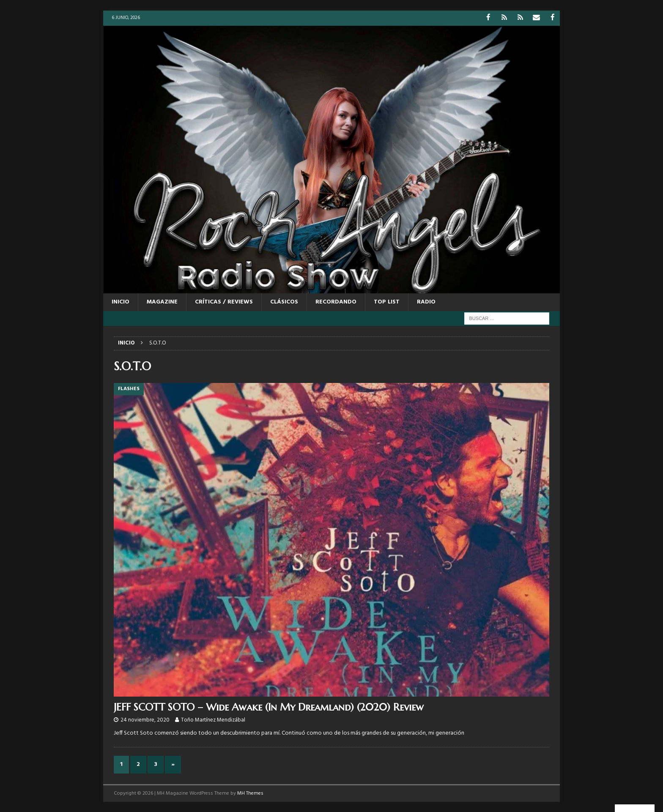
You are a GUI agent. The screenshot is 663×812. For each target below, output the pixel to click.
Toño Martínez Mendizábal (213, 720)
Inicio (121, 302)
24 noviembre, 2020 (145, 720)
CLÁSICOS (284, 302)
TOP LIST (387, 302)
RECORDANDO (336, 302)
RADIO (426, 302)
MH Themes (250, 793)
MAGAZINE (162, 302)
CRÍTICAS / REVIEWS (224, 302)
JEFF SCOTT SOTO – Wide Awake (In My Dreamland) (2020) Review (269, 706)
